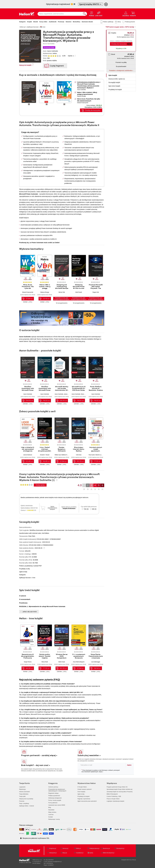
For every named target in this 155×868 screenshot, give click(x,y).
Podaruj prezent (130, 22)
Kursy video (43, 22)
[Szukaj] (85, 14)
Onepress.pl (53, 848)
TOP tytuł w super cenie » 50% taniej (120, 27)
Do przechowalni (121, 66)
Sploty (91, 853)
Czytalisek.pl (80, 853)
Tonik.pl (134, 860)
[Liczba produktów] (129, 44)
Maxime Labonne (100, 455)
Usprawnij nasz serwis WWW (57, 805)
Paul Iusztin (92, 455)
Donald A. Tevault (45, 455)
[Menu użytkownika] (126, 14)
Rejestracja (22, 789)
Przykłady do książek (83, 796)
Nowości (69, 22)
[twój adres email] (102, 765)
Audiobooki (53, 22)
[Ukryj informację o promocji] (106, 4)
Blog (50, 807)
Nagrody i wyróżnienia (84, 799)
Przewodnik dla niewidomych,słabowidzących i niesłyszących (57, 790)
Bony (119, 22)
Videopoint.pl (53, 853)
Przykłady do (115, 89)
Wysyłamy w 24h (121, 48)
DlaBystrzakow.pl (94, 848)
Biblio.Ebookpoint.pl (109, 853)
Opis (113, 75)
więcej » (101, 772)
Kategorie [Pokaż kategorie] (22, 22)
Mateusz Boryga (82, 96)
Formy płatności (53, 803)
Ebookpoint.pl (120, 848)
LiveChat (51, 815)
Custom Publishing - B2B (114, 796)
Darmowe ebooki (87, 22)
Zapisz (129, 765)
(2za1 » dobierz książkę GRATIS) (121, 41)
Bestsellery (77, 22)
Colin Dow (79, 455)
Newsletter (51, 810)
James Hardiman (68, 394)
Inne (34, 578)
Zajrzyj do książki (25, 65)
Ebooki (36, 22)
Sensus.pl (65, 848)
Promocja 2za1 (49, 47)
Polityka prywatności (54, 796)
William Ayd (58, 455)
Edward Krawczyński (83, 103)
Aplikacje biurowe (25, 578)
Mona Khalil (45, 662)
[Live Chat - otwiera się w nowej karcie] (99, 14)
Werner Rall (62, 292)
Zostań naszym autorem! (85, 789)
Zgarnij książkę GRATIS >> (91, 4)
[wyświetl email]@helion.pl (55, 862)
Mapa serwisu (52, 812)
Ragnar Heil (96, 292)
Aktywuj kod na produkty (26, 799)
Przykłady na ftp (24, 569)
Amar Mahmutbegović (79, 662)
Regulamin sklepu (53, 793)
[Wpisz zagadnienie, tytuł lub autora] (60, 14)
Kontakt (51, 817)
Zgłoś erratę (23, 572)
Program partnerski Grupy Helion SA (117, 787)
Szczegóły (114, 82)
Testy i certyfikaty (24, 803)
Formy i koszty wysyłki (55, 800)
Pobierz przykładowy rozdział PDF (30, 566)
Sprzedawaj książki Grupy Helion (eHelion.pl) (120, 789)
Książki (29, 22)
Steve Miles (84, 394)
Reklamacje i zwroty (54, 819)
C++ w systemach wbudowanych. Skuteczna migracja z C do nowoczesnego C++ (79, 658)
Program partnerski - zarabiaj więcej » (39, 755)
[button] (103, 265)
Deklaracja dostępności (55, 798)
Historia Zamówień (25, 792)
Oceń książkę (81, 792)
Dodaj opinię (40, 485)
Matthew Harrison (66, 455)
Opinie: (71, 56)
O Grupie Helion (82, 787)
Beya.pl (65, 853)
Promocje (61, 22)
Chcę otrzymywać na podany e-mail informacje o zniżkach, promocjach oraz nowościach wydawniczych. (99, 771)
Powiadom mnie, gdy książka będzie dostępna (62, 299)
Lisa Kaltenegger (96, 662)
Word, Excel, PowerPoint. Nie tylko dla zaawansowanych (28, 287)
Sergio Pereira (28, 662)
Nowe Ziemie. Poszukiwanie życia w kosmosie (96, 656)
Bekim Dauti (62, 662)
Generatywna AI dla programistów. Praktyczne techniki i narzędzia (28, 657)
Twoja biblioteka (24, 794)
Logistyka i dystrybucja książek (115, 801)
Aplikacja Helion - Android (26, 806)
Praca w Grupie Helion (113, 799)
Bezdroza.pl (106, 848)
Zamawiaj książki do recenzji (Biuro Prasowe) (120, 792)
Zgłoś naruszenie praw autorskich (87, 801)
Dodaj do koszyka (119, 44)
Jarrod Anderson (28, 455)
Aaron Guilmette (52, 51)
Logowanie (22, 787)
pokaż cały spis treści (30, 612)
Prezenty (22, 801)
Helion (55, 53)
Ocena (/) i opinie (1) (117, 79)
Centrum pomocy (53, 787)
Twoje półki (22, 796)
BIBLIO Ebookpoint (112, 794)
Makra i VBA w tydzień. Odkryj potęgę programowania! (45, 287)
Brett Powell (79, 292)
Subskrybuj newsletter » (89, 755)
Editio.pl (78, 848)
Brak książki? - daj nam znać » (36, 765)
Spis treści (114, 86)
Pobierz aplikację (108, 22)
